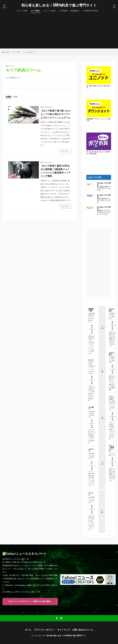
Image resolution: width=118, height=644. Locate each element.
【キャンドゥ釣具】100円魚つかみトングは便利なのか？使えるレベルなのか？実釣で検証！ (92, 393)
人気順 (15, 97)
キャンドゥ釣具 (49, 11)
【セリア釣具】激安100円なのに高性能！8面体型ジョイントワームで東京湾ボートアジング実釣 (56, 171)
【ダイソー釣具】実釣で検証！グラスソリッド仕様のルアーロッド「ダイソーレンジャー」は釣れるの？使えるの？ (91, 344)
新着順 (8, 97)
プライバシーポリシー (44, 630)
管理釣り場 (91, 310)
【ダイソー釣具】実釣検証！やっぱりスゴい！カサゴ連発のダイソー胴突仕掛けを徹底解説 (112, 382)
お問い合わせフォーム (83, 630)
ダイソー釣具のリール (111, 448)
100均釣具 (63, 11)
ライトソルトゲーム (111, 398)
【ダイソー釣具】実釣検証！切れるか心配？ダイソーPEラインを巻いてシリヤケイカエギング (91, 479)
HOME (7, 52)
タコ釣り (91, 408)
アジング (91, 494)
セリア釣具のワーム (30, 52)
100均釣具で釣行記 (90, 11)
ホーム (28, 630)
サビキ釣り (111, 310)
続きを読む (65, 151)
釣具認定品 (74, 11)
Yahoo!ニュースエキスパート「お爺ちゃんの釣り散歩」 (30, 601)
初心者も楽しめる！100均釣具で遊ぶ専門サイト (59, 5)
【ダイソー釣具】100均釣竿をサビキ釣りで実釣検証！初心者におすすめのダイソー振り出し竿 (112, 339)
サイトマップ (63, 630)
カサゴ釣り (111, 354)
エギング (91, 450)
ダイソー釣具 (22, 11)
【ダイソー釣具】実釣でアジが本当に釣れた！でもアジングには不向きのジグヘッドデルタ (91, 523)
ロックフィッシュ (91, 362)
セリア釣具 (35, 11)
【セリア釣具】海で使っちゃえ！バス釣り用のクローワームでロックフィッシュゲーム (56, 114)
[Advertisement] (59, 32)
